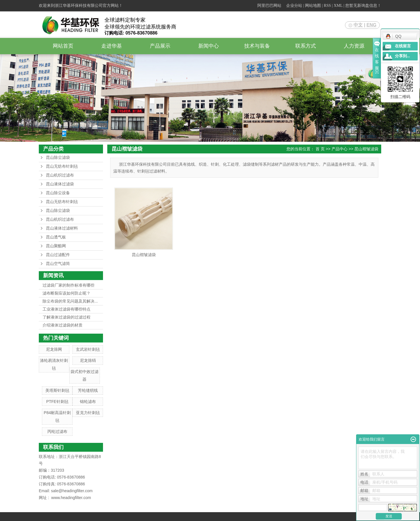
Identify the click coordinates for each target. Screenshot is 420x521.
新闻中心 (209, 46)
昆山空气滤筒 (58, 264)
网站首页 (63, 46)
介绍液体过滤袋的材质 (62, 325)
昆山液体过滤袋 (60, 184)
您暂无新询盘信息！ (363, 6)
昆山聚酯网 (56, 246)
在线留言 (403, 46)
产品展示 (160, 46)
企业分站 (294, 6)
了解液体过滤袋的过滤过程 (66, 317)
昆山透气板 (56, 237)
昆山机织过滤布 (60, 175)
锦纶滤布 (88, 402)
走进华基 (112, 46)
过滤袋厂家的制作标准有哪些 (68, 285)
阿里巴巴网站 (269, 6)
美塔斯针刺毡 (57, 390)
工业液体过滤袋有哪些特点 (66, 309)
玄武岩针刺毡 (88, 349)
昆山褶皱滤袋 (366, 149)
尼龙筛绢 (88, 360)
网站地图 (313, 6)
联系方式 (306, 46)
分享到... (402, 56)
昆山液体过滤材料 (62, 228)
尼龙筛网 (54, 349)
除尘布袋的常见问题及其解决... (70, 301)
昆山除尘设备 (58, 193)
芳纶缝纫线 (88, 390)
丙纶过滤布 (57, 431)
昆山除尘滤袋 (58, 158)
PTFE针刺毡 (57, 402)
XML (338, 6)
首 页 (320, 149)
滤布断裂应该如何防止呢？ (66, 293)
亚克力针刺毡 (88, 413)
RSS (327, 6)
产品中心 (340, 149)
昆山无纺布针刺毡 (62, 166)
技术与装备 (257, 46)
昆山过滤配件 (58, 255)
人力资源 (354, 46)
